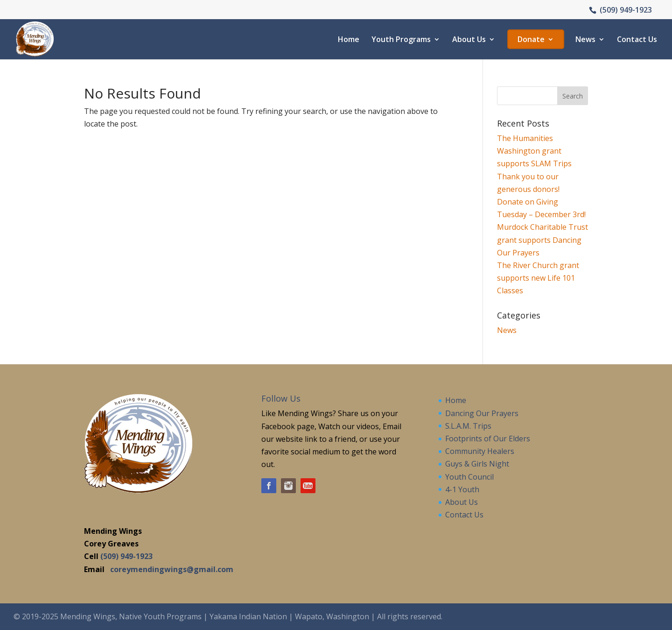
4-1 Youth (462, 489)
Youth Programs (401, 40)
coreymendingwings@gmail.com (172, 569)
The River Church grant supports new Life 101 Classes (538, 278)
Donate (531, 40)
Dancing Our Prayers (482, 413)
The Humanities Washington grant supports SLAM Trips (534, 151)
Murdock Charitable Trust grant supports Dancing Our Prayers (542, 240)
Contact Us (637, 40)
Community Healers (480, 451)
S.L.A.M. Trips (468, 426)
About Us (469, 40)
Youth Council (469, 477)
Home (349, 40)
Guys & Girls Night (477, 464)
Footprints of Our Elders (488, 439)
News (585, 40)
